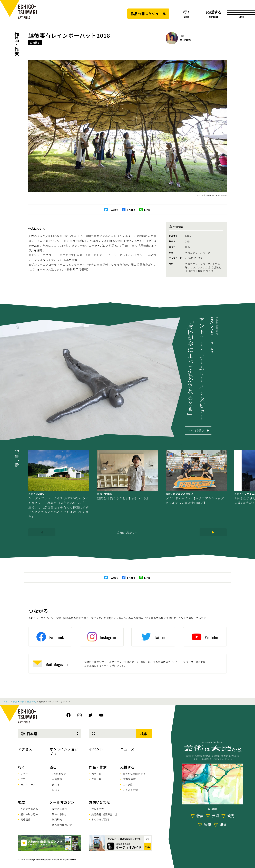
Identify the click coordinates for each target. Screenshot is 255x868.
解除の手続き (60, 814)
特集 (200, 816)
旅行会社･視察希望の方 (105, 814)
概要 (22, 802)
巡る (53, 767)
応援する (127, 767)
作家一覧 (96, 779)
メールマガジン (62, 802)
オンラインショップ (64, 751)
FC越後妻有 (129, 779)
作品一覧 (31, 702)
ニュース (127, 749)
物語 (208, 824)
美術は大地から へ (127, 532)
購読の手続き (60, 809)
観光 (231, 816)
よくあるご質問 (100, 819)
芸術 (215, 816)
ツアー (24, 779)
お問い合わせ (100, 802)
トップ (7, 702)
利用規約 (57, 819)
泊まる (56, 790)
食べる (56, 784)
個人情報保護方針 (62, 825)
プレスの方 (98, 809)
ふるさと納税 (130, 790)
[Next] (213, 532)
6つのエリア (59, 774)
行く (22, 767)
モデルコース (28, 784)
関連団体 (26, 819)
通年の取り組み (29, 814)
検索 (144, 734)
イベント (96, 749)
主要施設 (57, 779)
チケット (26, 774)
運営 (223, 824)
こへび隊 (128, 784)
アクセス (25, 749)
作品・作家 (17, 44)
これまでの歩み (29, 809)
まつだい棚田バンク (134, 774)
